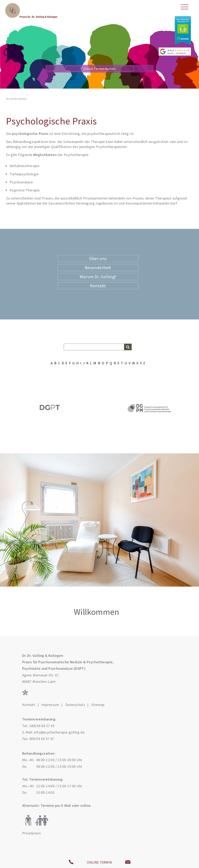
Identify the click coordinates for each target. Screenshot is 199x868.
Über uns (98, 258)
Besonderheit (98, 268)
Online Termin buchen (100, 69)
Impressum (50, 705)
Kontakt (98, 286)
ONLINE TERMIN (99, 862)
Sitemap (98, 705)
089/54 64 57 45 (42, 726)
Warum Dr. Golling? (98, 277)
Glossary (23, 99)
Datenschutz (75, 705)
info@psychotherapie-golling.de (59, 732)
